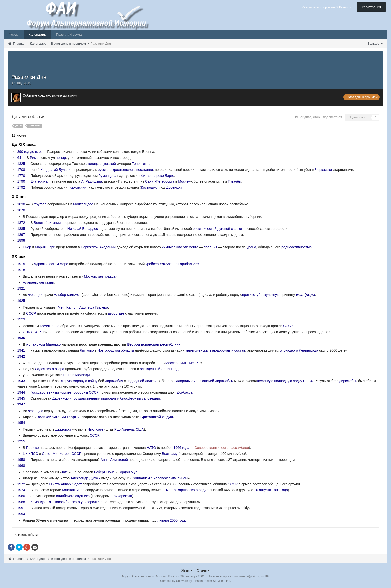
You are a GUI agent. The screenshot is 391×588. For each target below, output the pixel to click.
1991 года (280, 490)
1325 (21, 164)
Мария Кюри (45, 247)
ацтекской (108, 164)
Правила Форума (69, 35)
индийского (65, 496)
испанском (36, 344)
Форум (14, 35)
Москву (184, 181)
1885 (21, 229)
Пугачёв (234, 181)
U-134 (308, 381)
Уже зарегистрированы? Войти (327, 7)
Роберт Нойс (104, 472)
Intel (65, 472)
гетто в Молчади (77, 375)
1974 (21, 490)
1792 (21, 187)
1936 (21, 338)
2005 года (178, 520)
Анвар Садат (71, 484)
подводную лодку (288, 381)
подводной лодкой (142, 381)
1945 (21, 398)
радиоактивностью (296, 247)
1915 (21, 264)
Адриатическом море (51, 264)
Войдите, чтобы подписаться (320, 117)
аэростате (116, 313)
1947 (21, 404)
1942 (21, 356)
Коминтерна (50, 326)
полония (210, 247)
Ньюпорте (95, 429)
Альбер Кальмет (67, 295)
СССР (31, 313)
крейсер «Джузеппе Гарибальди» (173, 264)
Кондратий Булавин (57, 170)
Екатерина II (40, 181)
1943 (21, 381)
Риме (34, 158)
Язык (187, 570)
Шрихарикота (121, 496)
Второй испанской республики (154, 344)
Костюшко (149, 187)
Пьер (27, 247)
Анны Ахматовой (114, 460)
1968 (21, 466)
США (140, 429)
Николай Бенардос (83, 229)
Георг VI (74, 417)
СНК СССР (32, 332)
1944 (21, 392)
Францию (36, 411)
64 (19, 158)
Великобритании (47, 223)
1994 (21, 514)
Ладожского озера (49, 369)
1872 (21, 223)
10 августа (263, 490)
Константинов (73, 490)
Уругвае (40, 204)
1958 (21, 460)
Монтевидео (83, 204)
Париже (33, 448)
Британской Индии (157, 417)
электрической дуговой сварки (217, 229)
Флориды (183, 381)
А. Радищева (92, 181)
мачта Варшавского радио (187, 490)
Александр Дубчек (86, 478)
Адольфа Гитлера (94, 307)
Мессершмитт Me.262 (183, 363)
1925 (21, 301)
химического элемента (180, 247)
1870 (21, 210)
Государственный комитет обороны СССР (64, 392)
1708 (21, 170)
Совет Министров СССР (62, 454)
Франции (35, 295)
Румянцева (107, 176)
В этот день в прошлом (361, 97)
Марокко (53, 344)
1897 (21, 235)
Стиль (203, 570)
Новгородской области (116, 350)
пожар (61, 158)
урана (251, 247)
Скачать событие (27, 535)
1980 (21, 496)
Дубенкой (174, 187)
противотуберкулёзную (261, 295)
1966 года (181, 448)
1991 (21, 508)
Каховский (78, 187)
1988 (21, 502)
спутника (83, 496)
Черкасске (324, 170)
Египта (54, 484)
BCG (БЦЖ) (305, 295)
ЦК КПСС (31, 454)
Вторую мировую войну (78, 381)
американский (203, 381)
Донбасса (185, 392)
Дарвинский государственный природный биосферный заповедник (106, 398)
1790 (21, 181)
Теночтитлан (142, 164)
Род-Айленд (124, 429)
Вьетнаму (170, 454)
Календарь (37, 35)
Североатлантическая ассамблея (222, 448)
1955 (21, 441)
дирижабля (114, 381)
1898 (21, 240)
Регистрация (371, 7)
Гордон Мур (128, 472)
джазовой (63, 429)
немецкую (265, 381)
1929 (21, 319)
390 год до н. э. (29, 152)
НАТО (151, 448)
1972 (21, 484)
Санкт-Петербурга (160, 181)
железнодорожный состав (224, 350)
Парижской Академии (98, 247)
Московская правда (100, 276)
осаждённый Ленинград (159, 369)
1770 (21, 176)
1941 (21, 350)
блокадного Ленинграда (299, 350)
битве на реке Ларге (158, 176)
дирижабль (224, 381)
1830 (21, 204)
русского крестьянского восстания (126, 170)
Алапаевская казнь (38, 282)
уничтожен (194, 350)
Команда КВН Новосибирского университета (66, 502)
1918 (21, 270)
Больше (375, 44)
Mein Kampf (67, 307)
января (163, 520)
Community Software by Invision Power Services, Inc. (195, 581)
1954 (21, 423)
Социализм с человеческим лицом (160, 478)
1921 (21, 288)
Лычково (87, 350)
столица (92, 164)
